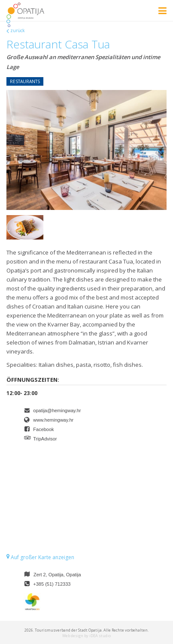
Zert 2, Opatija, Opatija (57, 575)
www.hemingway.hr (53, 420)
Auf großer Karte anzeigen (40, 557)
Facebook (43, 429)
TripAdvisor (45, 439)
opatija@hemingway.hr (57, 410)
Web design (73, 636)
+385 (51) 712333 (52, 584)
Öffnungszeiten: (33, 380)
